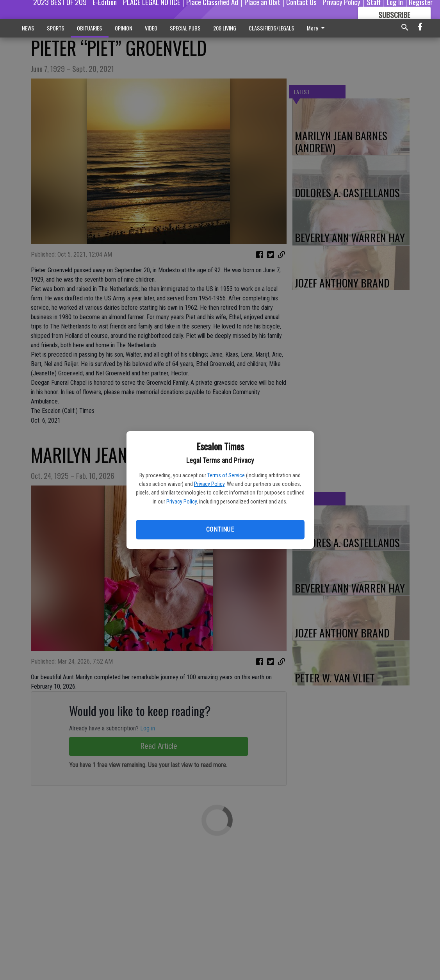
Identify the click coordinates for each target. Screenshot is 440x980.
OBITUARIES (90, 28)
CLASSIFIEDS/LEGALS (272, 28)
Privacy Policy (209, 484)
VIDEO (151, 28)
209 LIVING (225, 28)
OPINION (124, 28)
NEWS (28, 28)
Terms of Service (226, 475)
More (317, 28)
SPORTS (56, 28)
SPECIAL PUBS (185, 28)
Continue (220, 529)
